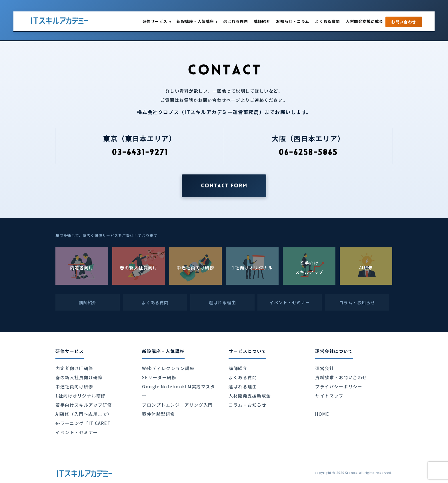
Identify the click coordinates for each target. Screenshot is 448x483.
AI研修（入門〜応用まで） (84, 414)
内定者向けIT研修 (74, 368)
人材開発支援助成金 (364, 21)
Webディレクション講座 (168, 368)
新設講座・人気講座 (197, 21)
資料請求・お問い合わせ (341, 377)
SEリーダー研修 (159, 377)
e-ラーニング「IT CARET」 (85, 423)
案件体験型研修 (159, 414)
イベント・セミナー (77, 432)
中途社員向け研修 (74, 386)
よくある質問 (328, 21)
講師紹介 (262, 21)
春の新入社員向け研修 (79, 377)
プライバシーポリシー (339, 386)
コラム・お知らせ (247, 405)
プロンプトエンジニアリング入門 (177, 405)
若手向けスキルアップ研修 (84, 405)
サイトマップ (329, 396)
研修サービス (157, 21)
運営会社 (325, 368)
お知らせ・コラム (293, 21)
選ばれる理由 (236, 21)
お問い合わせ (404, 22)
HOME (322, 414)
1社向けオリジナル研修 (81, 396)
